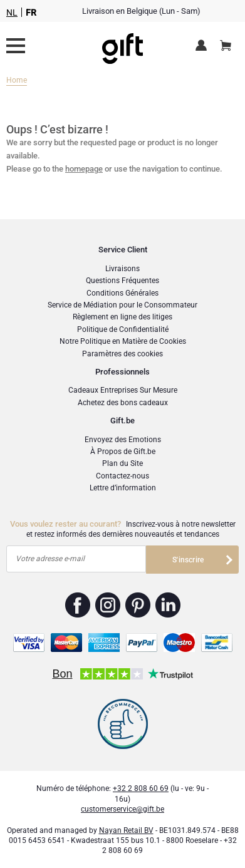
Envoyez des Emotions (123, 440)
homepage (84, 169)
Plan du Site (122, 463)
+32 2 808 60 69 (141, 788)
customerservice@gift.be (122, 809)
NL (12, 13)
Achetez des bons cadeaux (123, 403)
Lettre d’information (123, 488)
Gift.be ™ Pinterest (138, 605)
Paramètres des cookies (122, 354)
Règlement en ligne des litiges (122, 317)
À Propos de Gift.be (123, 452)
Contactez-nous (122, 476)
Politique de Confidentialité (123, 329)
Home (17, 80)
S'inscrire (188, 560)
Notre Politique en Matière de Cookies (123, 341)
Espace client (203, 46)
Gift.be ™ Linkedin (168, 605)
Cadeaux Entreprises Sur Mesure (123, 390)
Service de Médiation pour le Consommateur (122, 305)
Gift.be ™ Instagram (108, 605)
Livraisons (122, 269)
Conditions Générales (122, 293)
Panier (230, 41)
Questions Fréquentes (122, 281)
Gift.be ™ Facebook (78, 605)
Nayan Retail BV (126, 830)
